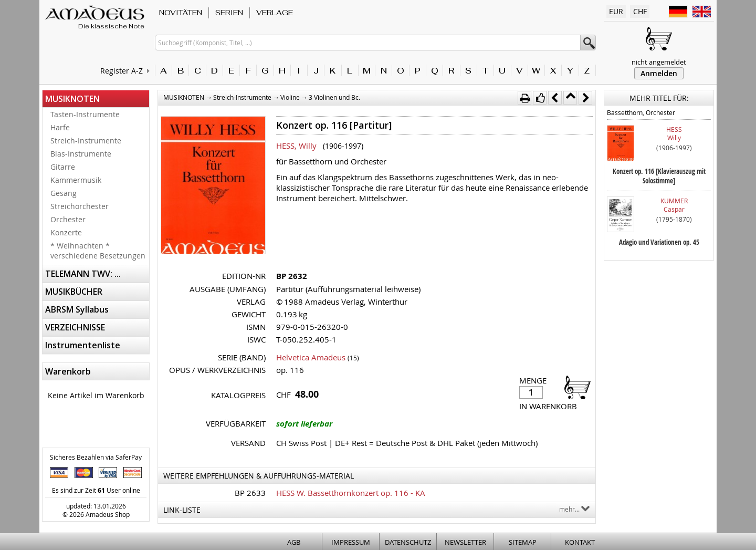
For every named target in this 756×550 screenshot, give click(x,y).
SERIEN (229, 13)
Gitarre (63, 167)
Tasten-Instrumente (85, 114)
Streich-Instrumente (86, 141)
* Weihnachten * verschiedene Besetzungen (98, 251)
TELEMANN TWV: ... (83, 274)
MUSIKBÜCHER (74, 292)
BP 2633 (250, 493)
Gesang (64, 193)
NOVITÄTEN (181, 13)
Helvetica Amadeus (311, 357)
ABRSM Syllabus (77, 309)
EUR (616, 11)
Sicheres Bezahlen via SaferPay (96, 457)
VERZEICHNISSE (75, 327)
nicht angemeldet (659, 62)
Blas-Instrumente (81, 154)
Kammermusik (76, 180)
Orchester (68, 219)
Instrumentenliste (83, 345)
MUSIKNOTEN (72, 99)
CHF (640, 11)
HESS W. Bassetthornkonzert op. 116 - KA (351, 493)
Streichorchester (80, 206)
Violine (290, 97)
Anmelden (659, 73)
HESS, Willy (296, 146)
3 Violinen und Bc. (334, 97)
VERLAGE (275, 13)
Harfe (60, 127)
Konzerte (66, 232)
